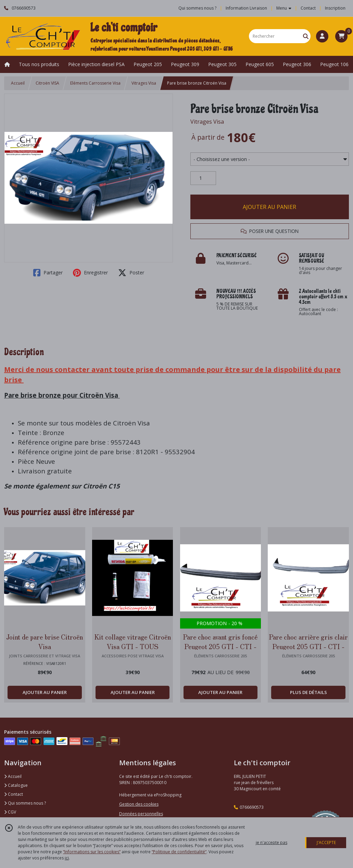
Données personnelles (141, 814)
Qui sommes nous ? (25, 803)
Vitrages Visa (144, 83)
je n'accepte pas (272, 842)
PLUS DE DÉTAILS (308, 692)
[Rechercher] (306, 36)
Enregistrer (90, 273)
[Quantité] (203, 178)
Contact (308, 8)
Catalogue (16, 785)
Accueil (18, 83)
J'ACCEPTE (326, 842)
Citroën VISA (47, 83)
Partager (48, 273)
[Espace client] (322, 36)
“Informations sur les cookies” (92, 852)
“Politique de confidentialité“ (179, 852)
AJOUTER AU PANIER (269, 207)
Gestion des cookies (139, 804)
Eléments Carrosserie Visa (95, 83)
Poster (131, 273)
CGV (10, 812)
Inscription (335, 8)
